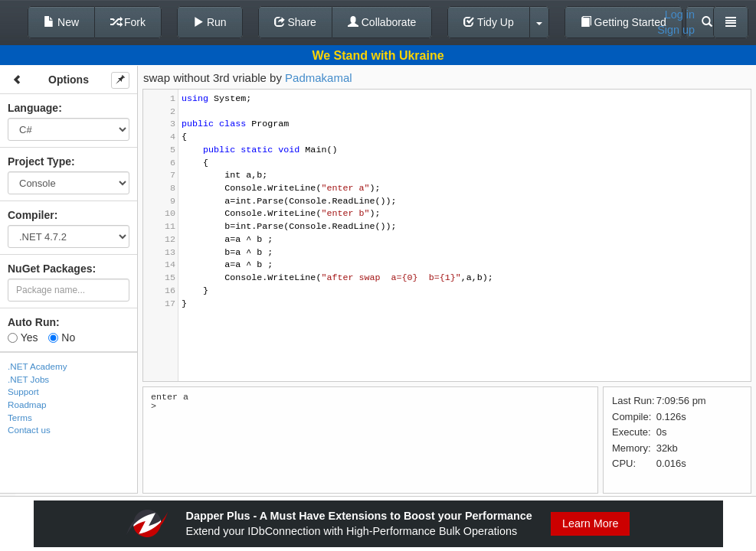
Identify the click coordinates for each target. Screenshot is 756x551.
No (62, 337)
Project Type (39, 161)
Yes (23, 337)
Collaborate (382, 22)
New (61, 22)
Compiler (31, 215)
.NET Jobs (28, 379)
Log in (680, 15)
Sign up (676, 30)
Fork (128, 22)
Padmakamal (319, 78)
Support (23, 391)
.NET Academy (38, 366)
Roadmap (27, 404)
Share (295, 22)
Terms (20, 417)
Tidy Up (488, 22)
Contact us (29, 430)
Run (210, 22)
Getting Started (623, 22)
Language (33, 108)
